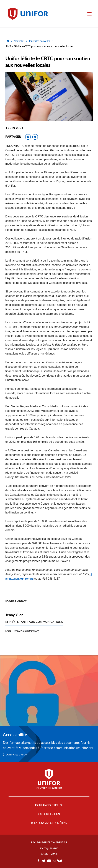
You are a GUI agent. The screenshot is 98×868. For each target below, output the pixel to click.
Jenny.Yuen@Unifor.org (26, 631)
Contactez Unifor (16, 755)
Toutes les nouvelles (39, 41)
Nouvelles (19, 41)
